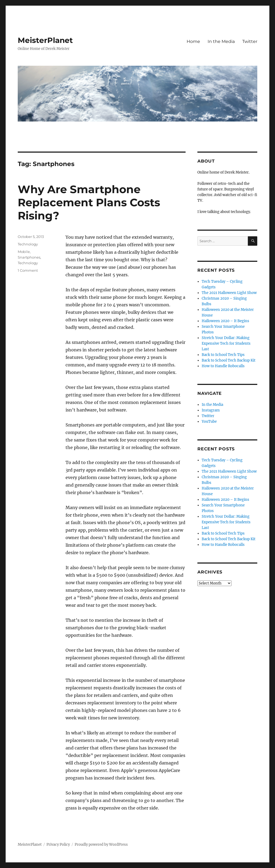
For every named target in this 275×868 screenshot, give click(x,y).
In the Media (221, 41)
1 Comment (28, 270)
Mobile (24, 252)
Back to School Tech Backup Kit (229, 360)
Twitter (250, 41)
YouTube (209, 422)
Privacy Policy (58, 845)
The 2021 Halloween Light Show (229, 293)
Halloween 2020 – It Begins (225, 321)
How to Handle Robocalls (223, 366)
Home (193, 41)
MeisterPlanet (45, 40)
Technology (28, 244)
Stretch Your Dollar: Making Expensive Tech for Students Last (226, 343)
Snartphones (29, 257)
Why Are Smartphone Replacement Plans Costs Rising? (89, 202)
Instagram (211, 410)
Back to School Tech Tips (223, 355)
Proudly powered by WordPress (101, 845)
